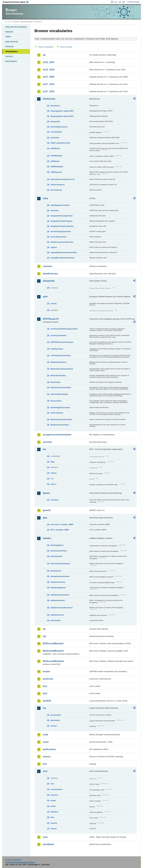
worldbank (48, 844)
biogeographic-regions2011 (62, 116)
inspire (46, 671)
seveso (47, 757)
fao (44, 449)
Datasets (9, 32)
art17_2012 (49, 84)
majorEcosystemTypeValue (62, 242)
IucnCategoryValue (58, 237)
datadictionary (50, 274)
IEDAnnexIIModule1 (53, 643)
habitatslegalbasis (58, 588)
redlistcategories (58, 185)
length (53, 800)
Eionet (16, 22)
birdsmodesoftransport (60, 564)
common (47, 266)
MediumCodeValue (58, 362)
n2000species (56, 172)
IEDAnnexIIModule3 (53, 651)
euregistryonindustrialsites (57, 435)
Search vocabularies (46, 47)
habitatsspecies (57, 615)
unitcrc (53, 484)
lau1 (45, 686)
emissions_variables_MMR (62, 524)
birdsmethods (56, 556)
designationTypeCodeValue (62, 226)
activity (53, 303)
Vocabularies (11, 51)
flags (53, 462)
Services (9, 56)
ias (44, 629)
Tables (8, 37)
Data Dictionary (26, 22)
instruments (56, 620)
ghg (45, 518)
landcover (48, 679)
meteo (53, 806)
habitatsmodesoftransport (62, 608)
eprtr (45, 297)
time (52, 817)
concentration (56, 789)
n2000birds (55, 148)
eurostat (47, 442)
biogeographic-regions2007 (62, 111)
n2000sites (55, 161)
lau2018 (47, 701)
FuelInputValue (57, 349)
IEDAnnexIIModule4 (53, 661)
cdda (45, 198)
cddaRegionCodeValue (60, 205)
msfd (45, 735)
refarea (53, 473)
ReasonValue (56, 401)
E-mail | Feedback (13, 860)
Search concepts (66, 47)
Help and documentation (16, 27)
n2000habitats (56, 156)
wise (45, 837)
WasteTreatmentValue (60, 425)
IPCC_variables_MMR (60, 530)
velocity (54, 823)
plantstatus (55, 720)
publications (49, 749)
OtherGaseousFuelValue (61, 387)
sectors (54, 726)
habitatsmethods (58, 600)
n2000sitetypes (57, 167)
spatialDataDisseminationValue (64, 252)
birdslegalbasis (57, 545)
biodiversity (49, 99)
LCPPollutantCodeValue (61, 356)
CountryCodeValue (58, 335)
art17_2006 (49, 77)
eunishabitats (56, 132)
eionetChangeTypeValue (61, 231)
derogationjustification (60, 576)
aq (44, 55)
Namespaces (11, 61)
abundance (55, 106)
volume (54, 829)
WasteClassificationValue (61, 419)
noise (46, 742)
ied (44, 636)
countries (54, 500)
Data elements (12, 42)
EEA (17, 2)
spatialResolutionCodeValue (62, 258)
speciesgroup (56, 190)
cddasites (55, 210)
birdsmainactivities (59, 551)
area (52, 784)
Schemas (9, 46)
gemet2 (47, 510)
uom (45, 771)
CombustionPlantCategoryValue (64, 329)
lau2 (45, 693)
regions (54, 247)
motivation (55, 138)
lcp (44, 708)
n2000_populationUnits (60, 143)
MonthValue (55, 382)
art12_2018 (49, 70)
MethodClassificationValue (62, 369)
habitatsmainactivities (60, 595)
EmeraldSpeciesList (59, 127)
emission (54, 795)
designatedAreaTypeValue (61, 216)
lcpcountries (56, 715)
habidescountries (58, 582)
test (45, 764)
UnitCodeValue (57, 413)
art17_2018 (49, 91)
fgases (46, 493)
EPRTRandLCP (51, 319)
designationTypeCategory (61, 221)
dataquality (55, 121)
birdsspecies (56, 571)
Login (115, 2)
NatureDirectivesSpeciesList (62, 179)
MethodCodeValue (58, 376)
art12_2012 (49, 62)
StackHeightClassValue (60, 408)
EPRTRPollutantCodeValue (62, 342)
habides (47, 538)
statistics (54, 812)
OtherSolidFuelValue (59, 394)
